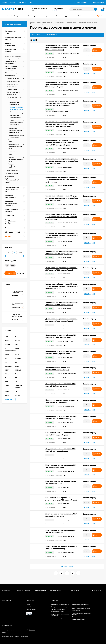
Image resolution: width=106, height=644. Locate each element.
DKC (7, 265)
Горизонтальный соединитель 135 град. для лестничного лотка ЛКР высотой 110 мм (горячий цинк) (61, 217)
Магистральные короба (12, 59)
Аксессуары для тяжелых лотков (88, 22)
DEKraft (7, 345)
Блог (30, 3)
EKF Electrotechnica (9, 350)
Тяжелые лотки (71, 22)
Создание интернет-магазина (11, 636)
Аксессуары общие (13, 78)
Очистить (21, 273)
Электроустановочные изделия (60, 607)
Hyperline (18, 358)
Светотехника (76, 617)
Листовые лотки (12, 87)
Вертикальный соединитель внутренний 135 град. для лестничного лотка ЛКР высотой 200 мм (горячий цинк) (62, 103)
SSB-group (22, 3)
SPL (16, 382)
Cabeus (17, 341)
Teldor (7, 395)
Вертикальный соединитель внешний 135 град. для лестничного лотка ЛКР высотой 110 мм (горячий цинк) (62, 85)
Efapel (7, 354)
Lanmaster (8, 366)
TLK (16, 392)
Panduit (7, 378)
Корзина (29, 605)
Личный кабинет (31, 607)
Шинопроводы (9, 176)
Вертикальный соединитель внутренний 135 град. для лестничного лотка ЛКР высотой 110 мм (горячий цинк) (62, 143)
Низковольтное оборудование (60, 605)
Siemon (7, 392)
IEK (6, 362)
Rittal (7, 382)
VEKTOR (18, 395)
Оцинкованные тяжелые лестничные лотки (15, 146)
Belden (17, 337)
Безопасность (76, 611)
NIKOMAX (18, 370)
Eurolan (17, 354)
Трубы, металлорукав (12, 173)
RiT (16, 378)
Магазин (13, 3)
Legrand (18, 366)
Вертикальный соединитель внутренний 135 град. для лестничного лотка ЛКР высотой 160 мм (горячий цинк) (62, 124)
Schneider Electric (18, 387)
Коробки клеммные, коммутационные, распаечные (11, 68)
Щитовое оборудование (58, 609)
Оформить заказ (31, 609)
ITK (16, 362)
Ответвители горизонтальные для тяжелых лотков (15, 131)
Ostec (13, 265)
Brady (7, 341)
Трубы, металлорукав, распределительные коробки (12, 181)
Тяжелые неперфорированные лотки (15, 159)
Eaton (17, 349)
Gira (6, 358)
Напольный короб (12, 171)
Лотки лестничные (13, 84)
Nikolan (7, 374)
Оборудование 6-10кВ (78, 619)
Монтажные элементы (14, 97)
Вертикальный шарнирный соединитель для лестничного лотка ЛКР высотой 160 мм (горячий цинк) (62, 161)
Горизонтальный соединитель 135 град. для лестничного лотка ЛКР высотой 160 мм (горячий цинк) (62, 198)
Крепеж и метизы (12, 90)
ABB (6, 337)
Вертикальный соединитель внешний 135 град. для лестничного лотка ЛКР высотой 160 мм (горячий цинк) (62, 66)
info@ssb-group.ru (40, 590)
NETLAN (7, 370)
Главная (4, 3)
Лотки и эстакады (59, 22)
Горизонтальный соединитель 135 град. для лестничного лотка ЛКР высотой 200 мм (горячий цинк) (62, 286)
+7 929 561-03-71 (57, 8)
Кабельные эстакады (11, 73)
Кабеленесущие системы (44, 22)
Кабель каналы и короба (13, 56)
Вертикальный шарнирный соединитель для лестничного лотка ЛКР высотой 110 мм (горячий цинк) (62, 180)
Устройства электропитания (59, 618)
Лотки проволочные (13, 81)
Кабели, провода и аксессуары (81, 608)
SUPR (7, 386)
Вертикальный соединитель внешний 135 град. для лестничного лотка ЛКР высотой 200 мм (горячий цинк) (62, 48)
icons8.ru (32, 630)
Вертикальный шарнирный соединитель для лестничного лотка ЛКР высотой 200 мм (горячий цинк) (62, 235)
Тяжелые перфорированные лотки (15, 166)
